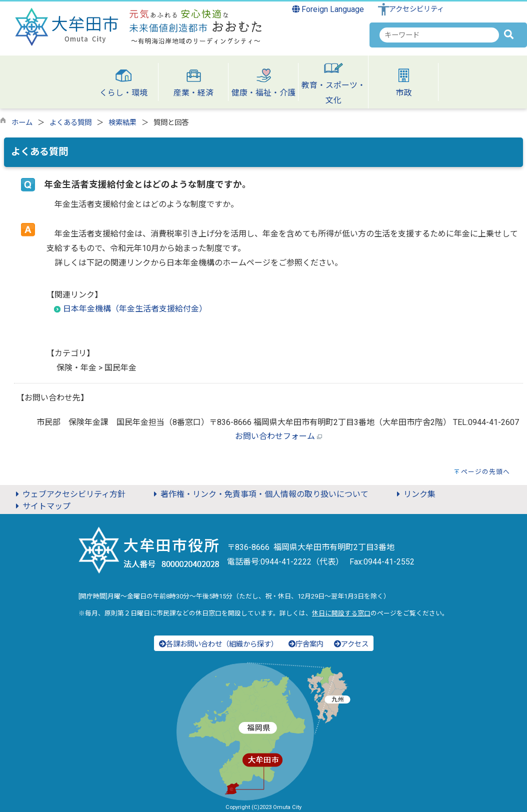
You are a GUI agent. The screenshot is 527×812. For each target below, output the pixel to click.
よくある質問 (70, 123)
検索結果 (122, 123)
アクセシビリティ (416, 9)
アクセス (351, 644)
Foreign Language (328, 9)
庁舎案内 (306, 644)
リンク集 (414, 494)
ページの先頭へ (485, 472)
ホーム (22, 123)
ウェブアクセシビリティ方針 (69, 494)
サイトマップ (41, 506)
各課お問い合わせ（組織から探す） (218, 644)
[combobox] (439, 35)
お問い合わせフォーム (275, 436)
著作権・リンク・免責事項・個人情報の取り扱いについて (259, 494)
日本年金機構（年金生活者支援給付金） (135, 309)
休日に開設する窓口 (341, 613)
